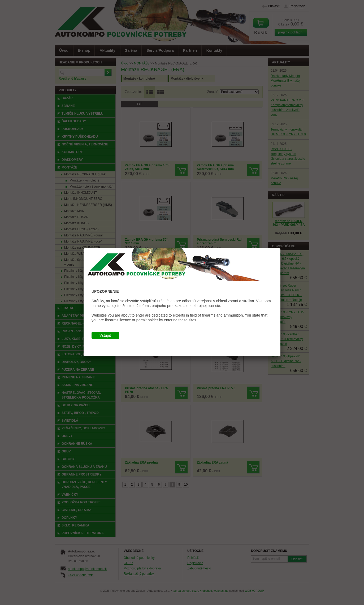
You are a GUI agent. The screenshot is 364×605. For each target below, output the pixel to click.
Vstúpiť (105, 335)
